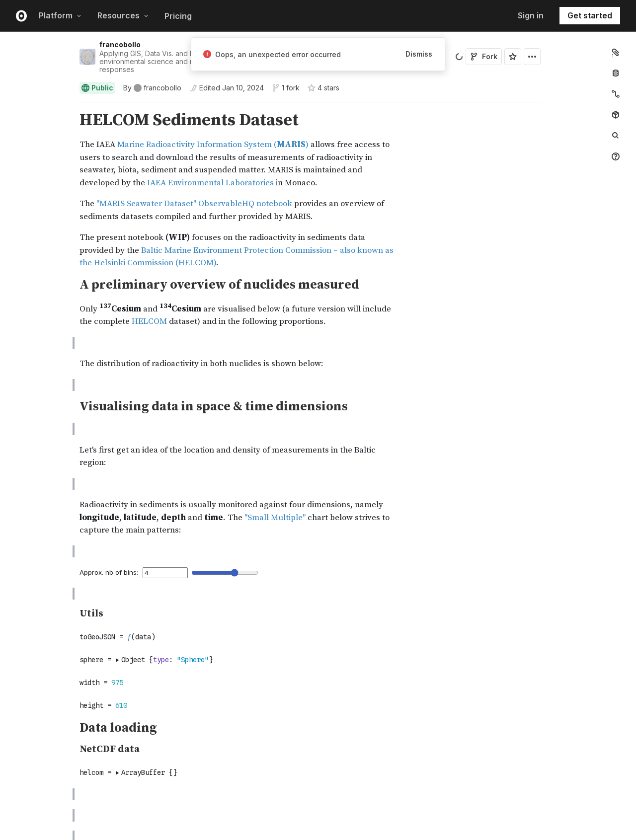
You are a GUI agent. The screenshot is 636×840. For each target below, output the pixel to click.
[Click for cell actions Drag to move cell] (68, 737)
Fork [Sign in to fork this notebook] (484, 56)
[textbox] (311, 737)
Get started (590, 15)
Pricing (178, 16)
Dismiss (419, 54)
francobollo (120, 44)
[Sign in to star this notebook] (513, 57)
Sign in (531, 15)
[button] (68, 107)
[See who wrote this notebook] (152, 88)
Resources (123, 15)
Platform (60, 15)
